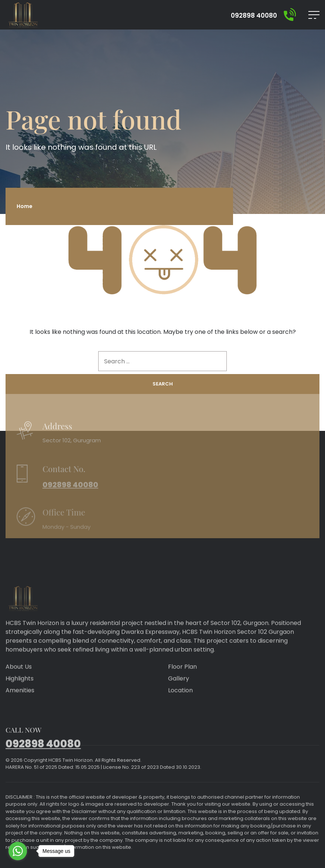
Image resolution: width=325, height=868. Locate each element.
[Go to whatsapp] (18, 851)
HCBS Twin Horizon (71, 760)
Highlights (20, 690)
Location (180, 701)
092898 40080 (254, 16)
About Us (19, 678)
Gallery (179, 690)
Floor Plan (182, 678)
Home (25, 206)
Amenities (20, 701)
